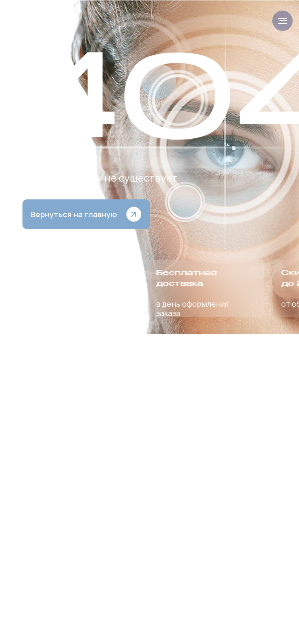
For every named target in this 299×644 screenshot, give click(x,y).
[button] (86, 214)
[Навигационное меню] (282, 21)
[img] (43, 21)
